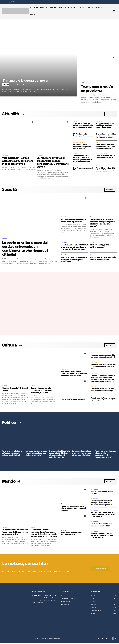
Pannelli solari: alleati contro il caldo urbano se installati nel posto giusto (103, 515)
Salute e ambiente (79, 143)
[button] (114, 11)
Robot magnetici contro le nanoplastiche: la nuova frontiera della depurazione (102, 504)
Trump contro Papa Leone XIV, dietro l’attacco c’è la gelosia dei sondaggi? (73, 509)
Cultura (5, 387)
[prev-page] (4, 463)
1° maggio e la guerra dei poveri (26, 81)
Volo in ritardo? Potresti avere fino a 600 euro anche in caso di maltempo (18, 161)
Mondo (75, 121)
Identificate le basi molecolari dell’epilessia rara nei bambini (82, 147)
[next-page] (7, 463)
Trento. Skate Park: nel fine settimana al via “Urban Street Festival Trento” (106, 136)
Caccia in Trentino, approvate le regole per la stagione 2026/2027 (75, 262)
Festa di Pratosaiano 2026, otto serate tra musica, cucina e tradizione (106, 170)
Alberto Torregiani (15, 84)
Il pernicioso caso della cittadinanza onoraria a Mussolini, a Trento (42, 391)
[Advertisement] (59, 32)
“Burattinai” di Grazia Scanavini (73, 400)
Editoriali (84, 83)
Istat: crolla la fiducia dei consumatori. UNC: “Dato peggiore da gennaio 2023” (106, 147)
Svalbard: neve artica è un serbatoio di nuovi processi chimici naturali (102, 536)
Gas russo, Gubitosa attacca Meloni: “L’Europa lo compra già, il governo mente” (36, 454)
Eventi (75, 132)
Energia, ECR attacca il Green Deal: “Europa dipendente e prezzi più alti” (104, 367)
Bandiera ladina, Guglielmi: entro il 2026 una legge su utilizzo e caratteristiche (82, 454)
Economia (99, 121)
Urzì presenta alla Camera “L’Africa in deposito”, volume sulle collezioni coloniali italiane (74, 374)
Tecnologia (94, 490)
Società (5, 239)
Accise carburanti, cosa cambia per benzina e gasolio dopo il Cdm (105, 126)
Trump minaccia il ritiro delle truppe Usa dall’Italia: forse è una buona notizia (83, 126)
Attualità (6, 85)
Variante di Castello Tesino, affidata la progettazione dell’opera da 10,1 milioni (12, 454)
